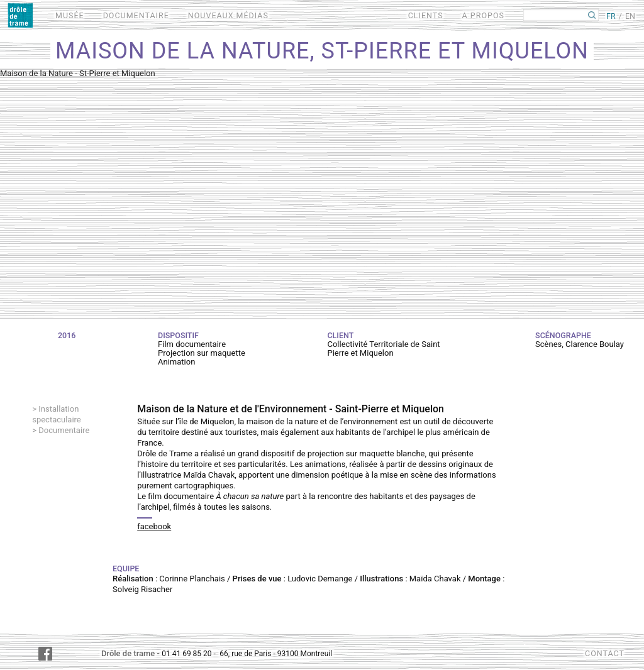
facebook (154, 526)
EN (630, 16)
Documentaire (64, 430)
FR (611, 16)
